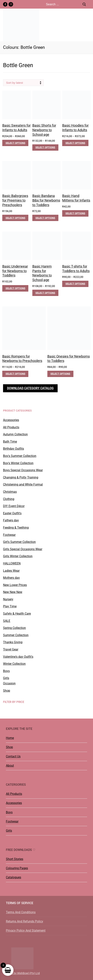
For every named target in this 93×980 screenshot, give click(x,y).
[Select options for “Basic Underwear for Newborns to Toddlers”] (15, 288)
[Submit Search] (84, 4)
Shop (9, 747)
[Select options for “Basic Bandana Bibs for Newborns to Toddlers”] (45, 218)
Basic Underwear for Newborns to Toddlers (15, 271)
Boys (9, 812)
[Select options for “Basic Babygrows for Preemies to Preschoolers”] (15, 218)
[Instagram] (11, 4)
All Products (14, 794)
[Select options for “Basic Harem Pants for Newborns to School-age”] (45, 293)
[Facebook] (5, 4)
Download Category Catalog (30, 388)
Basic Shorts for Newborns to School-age (44, 130)
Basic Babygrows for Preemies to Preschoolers (15, 200)
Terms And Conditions (21, 912)
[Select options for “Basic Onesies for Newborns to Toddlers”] (60, 374)
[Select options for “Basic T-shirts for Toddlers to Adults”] (75, 284)
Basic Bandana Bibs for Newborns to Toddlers (46, 200)
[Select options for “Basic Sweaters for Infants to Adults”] (15, 143)
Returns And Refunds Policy (25, 921)
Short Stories (15, 859)
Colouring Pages (17, 868)
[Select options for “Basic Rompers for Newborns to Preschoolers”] (15, 374)
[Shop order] (23, 83)
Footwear (12, 821)
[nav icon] (88, 25)
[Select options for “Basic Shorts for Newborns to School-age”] (45, 148)
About (10, 766)
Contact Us (13, 756)
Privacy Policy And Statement (26, 931)
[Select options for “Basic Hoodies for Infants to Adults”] (75, 143)
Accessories (14, 803)
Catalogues (14, 877)
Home (10, 738)
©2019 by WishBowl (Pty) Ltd (22, 973)
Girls (9, 831)
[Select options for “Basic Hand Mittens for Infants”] (75, 213)
